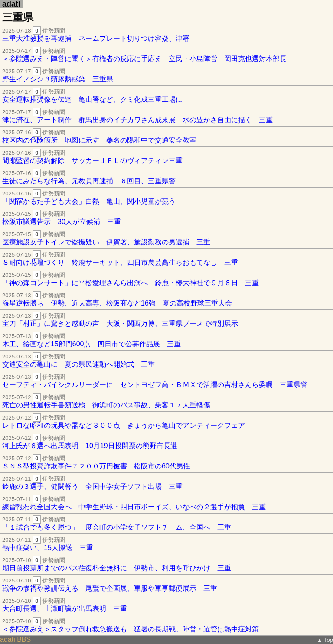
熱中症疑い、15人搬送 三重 (166, 544)
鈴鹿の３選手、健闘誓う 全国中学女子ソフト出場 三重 (166, 483)
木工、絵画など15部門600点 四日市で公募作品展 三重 (166, 340)
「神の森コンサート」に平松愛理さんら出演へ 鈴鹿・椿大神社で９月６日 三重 (166, 279)
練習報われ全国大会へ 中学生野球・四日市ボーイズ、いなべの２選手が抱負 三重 (166, 503)
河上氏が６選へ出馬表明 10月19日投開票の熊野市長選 (166, 442)
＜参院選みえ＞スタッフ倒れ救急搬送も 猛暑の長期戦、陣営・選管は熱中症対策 (166, 625)
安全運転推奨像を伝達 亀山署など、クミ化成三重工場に (166, 96)
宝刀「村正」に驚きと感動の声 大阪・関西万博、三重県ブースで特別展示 (166, 320)
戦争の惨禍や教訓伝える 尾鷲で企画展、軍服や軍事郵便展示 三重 (166, 584)
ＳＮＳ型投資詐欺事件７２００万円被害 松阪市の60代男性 (166, 462)
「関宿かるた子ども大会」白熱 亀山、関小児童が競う (166, 197)
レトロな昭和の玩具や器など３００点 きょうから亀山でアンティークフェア (166, 421)
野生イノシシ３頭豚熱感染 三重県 (166, 75)
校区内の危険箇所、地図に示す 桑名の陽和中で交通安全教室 (166, 136)
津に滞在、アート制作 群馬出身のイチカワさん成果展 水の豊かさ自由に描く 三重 (166, 116)
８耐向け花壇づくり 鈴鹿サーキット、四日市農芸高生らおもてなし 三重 (166, 259)
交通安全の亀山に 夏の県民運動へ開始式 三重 (166, 360)
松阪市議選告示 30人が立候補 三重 (166, 218)
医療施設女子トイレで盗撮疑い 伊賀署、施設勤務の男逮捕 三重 (166, 238)
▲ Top (325, 640)
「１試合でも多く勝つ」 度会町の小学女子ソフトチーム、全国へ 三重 (166, 523)
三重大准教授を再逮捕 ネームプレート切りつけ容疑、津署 (166, 34)
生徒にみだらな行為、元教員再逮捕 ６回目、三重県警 (166, 177)
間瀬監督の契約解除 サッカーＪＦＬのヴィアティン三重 (166, 157)
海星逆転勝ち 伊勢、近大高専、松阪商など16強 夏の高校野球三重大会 (166, 299)
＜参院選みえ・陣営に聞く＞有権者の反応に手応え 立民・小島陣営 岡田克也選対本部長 (166, 55)
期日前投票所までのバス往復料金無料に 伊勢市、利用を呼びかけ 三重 (166, 564)
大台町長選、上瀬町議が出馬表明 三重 (166, 605)
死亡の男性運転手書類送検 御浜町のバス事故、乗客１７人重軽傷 (166, 401)
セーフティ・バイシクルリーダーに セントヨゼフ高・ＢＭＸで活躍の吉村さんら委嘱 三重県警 (166, 381)
